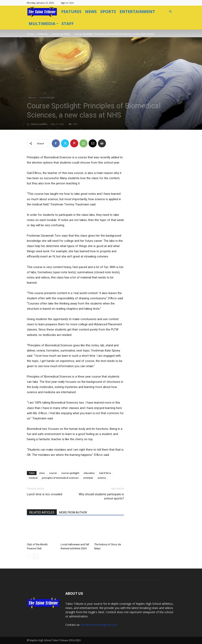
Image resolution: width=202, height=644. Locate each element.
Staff (68, 24)
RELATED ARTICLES (42, 512)
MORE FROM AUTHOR (73, 512)
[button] (171, 12)
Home (30, 34)
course (53, 473)
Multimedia (44, 24)
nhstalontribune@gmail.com (99, 625)
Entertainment (137, 12)
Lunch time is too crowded (45, 494)
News (91, 12)
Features (71, 12)
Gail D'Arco (105, 473)
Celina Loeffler (39, 124)
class (42, 473)
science (102, 478)
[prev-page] (29, 556)
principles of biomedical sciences (60, 478)
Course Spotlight (61, 34)
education (89, 473)
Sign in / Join (67, 3)
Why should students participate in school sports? (101, 496)
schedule (88, 478)
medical (33, 478)
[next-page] (36, 556)
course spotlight (70, 473)
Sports (108, 12)
